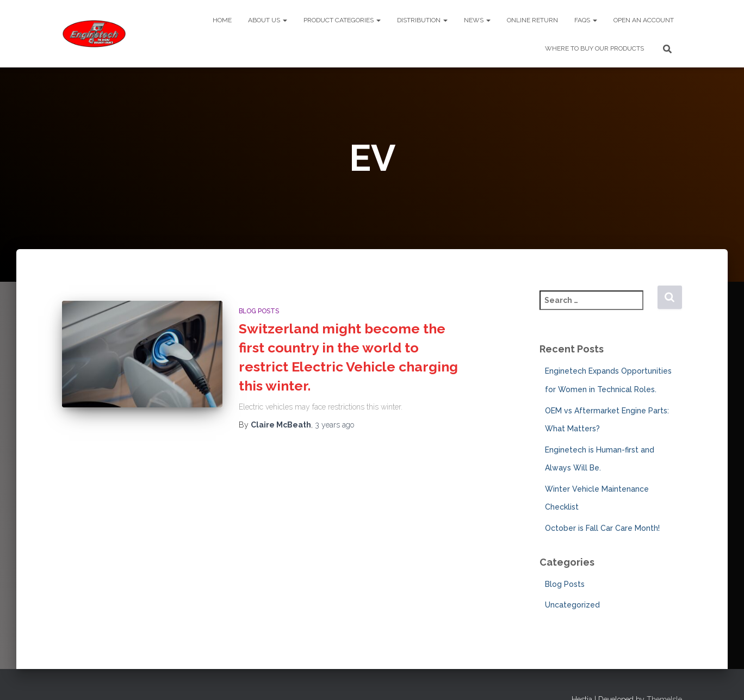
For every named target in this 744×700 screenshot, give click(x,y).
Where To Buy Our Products (594, 48)
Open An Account (644, 20)
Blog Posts (259, 311)
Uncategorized (572, 605)
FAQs (586, 20)
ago (334, 425)
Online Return (532, 20)
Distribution (422, 20)
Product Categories (342, 20)
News (477, 20)
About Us (268, 20)
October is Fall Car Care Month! (602, 528)
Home (222, 20)
